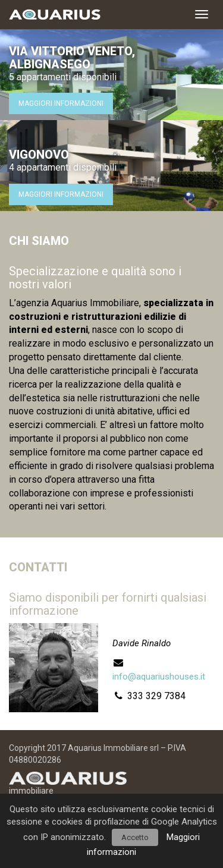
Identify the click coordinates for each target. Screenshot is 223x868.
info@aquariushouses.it (159, 677)
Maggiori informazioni (61, 103)
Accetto (135, 837)
